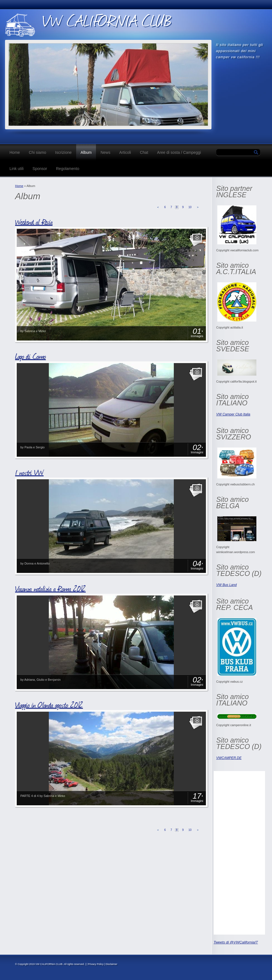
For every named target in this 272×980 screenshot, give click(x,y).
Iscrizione (63, 152)
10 (190, 207)
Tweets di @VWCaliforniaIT (236, 942)
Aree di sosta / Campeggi (179, 152)
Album (86, 152)
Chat (144, 152)
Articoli (125, 152)
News (105, 152)
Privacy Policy (96, 964)
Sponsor (40, 169)
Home (15, 152)
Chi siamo (37, 152)
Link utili (17, 169)
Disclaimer (111, 964)
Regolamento (68, 169)
